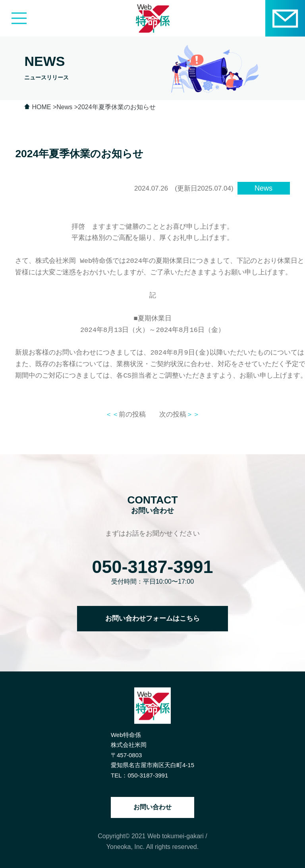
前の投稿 (125, 414)
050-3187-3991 (153, 567)
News (263, 188)
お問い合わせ (152, 807)
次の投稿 (180, 414)
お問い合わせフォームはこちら (152, 618)
